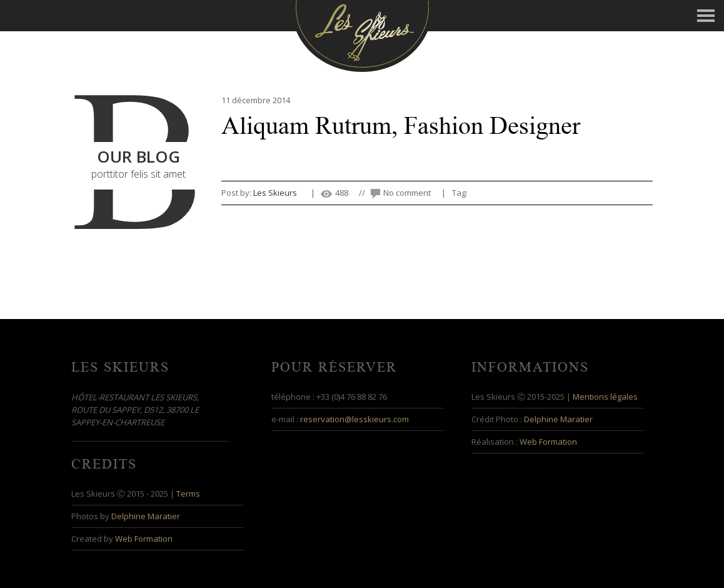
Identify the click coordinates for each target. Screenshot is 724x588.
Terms (188, 494)
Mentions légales (605, 397)
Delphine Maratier (558, 419)
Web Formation (548, 442)
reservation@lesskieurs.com (354, 419)
